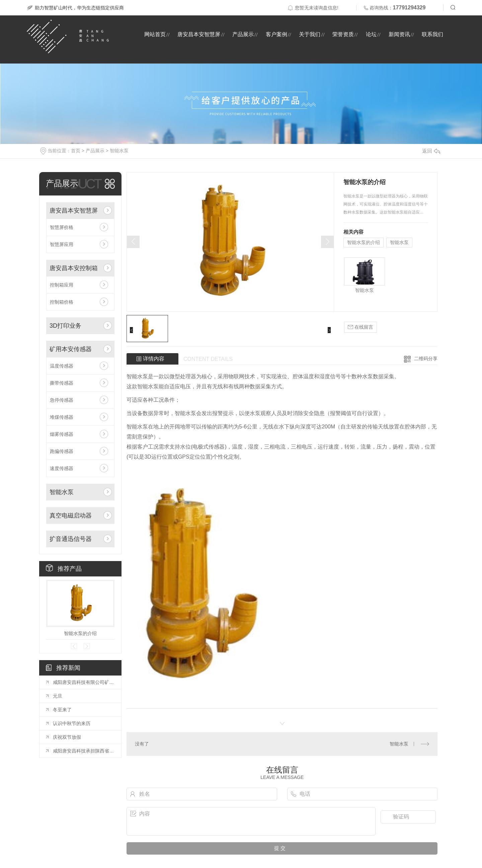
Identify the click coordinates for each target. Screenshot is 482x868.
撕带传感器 (62, 383)
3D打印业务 (65, 326)
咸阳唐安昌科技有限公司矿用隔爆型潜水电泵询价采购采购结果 (84, 682)
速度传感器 (62, 468)
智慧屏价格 (62, 227)
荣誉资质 (343, 34)
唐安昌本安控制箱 (74, 268)
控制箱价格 (62, 302)
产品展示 (243, 34)
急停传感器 (62, 400)
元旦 (58, 696)
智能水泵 (119, 151)
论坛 (371, 34)
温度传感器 (62, 366)
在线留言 (360, 327)
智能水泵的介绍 (80, 633)
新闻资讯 (399, 34)
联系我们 (432, 34)
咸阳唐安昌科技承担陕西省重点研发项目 (84, 751)
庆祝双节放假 (67, 737)
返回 (431, 151)
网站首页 (155, 34)
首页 (76, 151)
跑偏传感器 (62, 451)
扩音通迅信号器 (71, 539)
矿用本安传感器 (71, 349)
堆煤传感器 (62, 417)
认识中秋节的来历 (72, 723)
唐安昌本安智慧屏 (199, 34)
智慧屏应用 (62, 244)
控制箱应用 (62, 285)
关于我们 (310, 34)
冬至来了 (62, 710)
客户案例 (276, 34)
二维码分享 (426, 359)
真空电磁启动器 (71, 516)
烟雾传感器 (62, 434)
